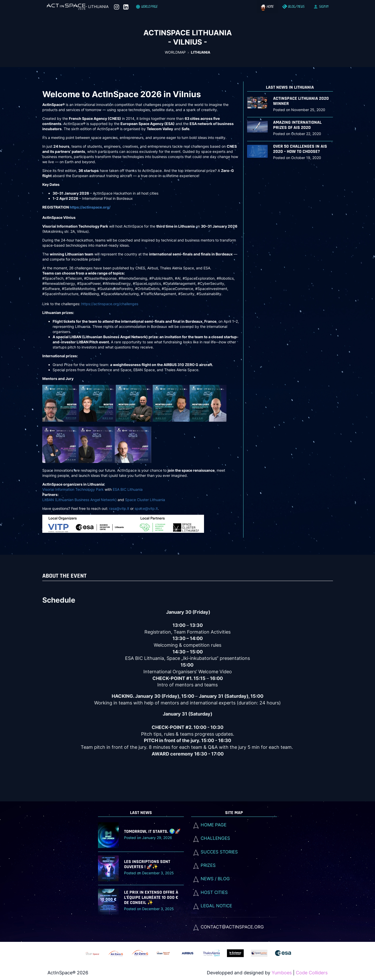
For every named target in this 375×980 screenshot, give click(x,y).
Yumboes (282, 973)
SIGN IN (321, 6)
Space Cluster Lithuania (145, 500)
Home (268, 6)
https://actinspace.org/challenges (110, 304)
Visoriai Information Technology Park (73, 489)
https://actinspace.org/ (90, 207)
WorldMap (175, 52)
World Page (147, 6)
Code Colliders (312, 973)
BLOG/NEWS (294, 6)
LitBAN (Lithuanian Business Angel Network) (79, 500)
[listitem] (234, 927)
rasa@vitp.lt (119, 508)
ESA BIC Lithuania (128, 489)
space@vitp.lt (146, 508)
